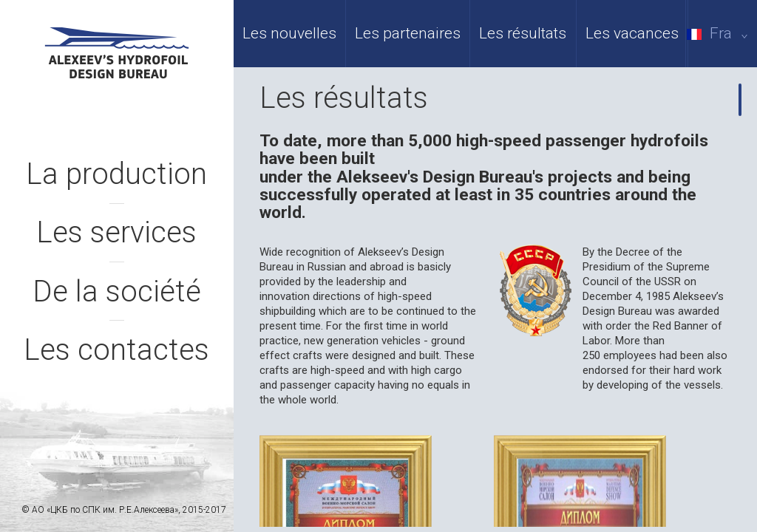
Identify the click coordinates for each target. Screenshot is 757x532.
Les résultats (523, 33)
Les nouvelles (289, 33)
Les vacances (632, 33)
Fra (720, 33)
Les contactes (116, 350)
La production (116, 174)
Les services (116, 232)
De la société (117, 291)
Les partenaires (408, 33)
